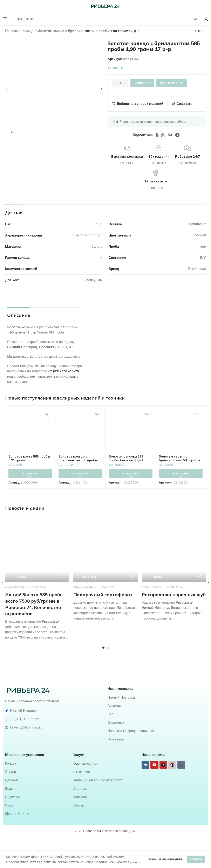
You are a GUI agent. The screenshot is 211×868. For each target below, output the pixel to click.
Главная (12, 31)
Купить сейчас (172, 83)
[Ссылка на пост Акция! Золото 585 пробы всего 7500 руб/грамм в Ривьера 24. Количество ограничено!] (37, 539)
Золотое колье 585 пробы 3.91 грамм (30, 458)
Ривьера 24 (92, 809)
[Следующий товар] (204, 31)
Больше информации (165, 859)
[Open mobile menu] (5, 19)
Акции (9, 566)
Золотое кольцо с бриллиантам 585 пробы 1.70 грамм (79, 460)
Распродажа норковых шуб (174, 541)
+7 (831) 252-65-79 (63, 371)
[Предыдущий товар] (196, 31)
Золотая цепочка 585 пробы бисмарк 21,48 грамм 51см (127, 460)
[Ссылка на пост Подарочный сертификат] (105, 542)
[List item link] (157, 676)
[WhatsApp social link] (163, 135)
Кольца (29, 31)
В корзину (142, 83)
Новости (19, 566)
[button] (30, 474)
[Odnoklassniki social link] (157, 135)
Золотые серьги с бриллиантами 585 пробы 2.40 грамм (180, 460)
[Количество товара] (120, 83)
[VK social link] (170, 135)
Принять (196, 860)
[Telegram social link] (177, 135)
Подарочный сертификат (103, 578)
